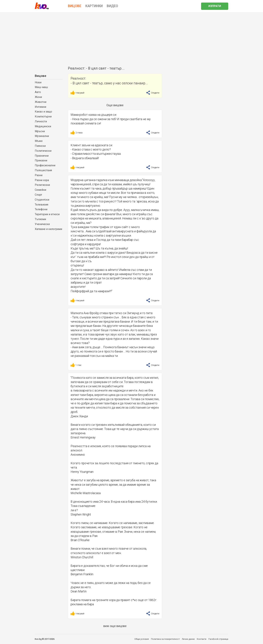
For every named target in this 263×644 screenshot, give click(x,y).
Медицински (43, 126)
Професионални (45, 165)
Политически (43, 151)
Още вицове (115, 105)
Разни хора (42, 180)
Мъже (39, 141)
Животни (41, 102)
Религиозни (42, 185)
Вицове (41, 76)
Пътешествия (43, 170)
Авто (38, 92)
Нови (38, 82)
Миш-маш (41, 87)
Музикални (42, 136)
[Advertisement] (131, 38)
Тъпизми (40, 219)
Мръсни (40, 131)
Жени (38, 97)
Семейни (40, 190)
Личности (41, 121)
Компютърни (43, 116)
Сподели (153, 93)
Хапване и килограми (48, 229)
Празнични (42, 156)
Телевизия (41, 205)
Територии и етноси (47, 214)
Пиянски (40, 146)
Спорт (38, 195)
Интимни (40, 107)
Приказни (41, 160)
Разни (39, 175)
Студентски (42, 200)
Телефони (41, 209)
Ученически (42, 224)
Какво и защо (43, 112)
